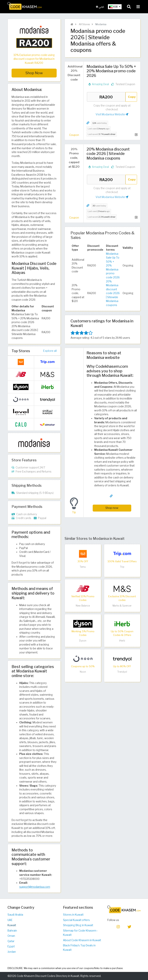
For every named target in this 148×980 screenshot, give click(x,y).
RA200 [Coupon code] (106, 97)
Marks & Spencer (122, 606)
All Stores (84, 24)
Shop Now (34, 73)
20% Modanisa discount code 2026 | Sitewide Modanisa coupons (113, 293)
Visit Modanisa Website (112, 114)
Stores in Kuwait (73, 915)
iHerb (122, 641)
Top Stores (21, 351)
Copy (132, 97)
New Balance (83, 606)
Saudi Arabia (15, 915)
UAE (10, 920)
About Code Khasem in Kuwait (82, 940)
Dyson (83, 641)
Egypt (11, 946)
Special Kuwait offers (76, 920)
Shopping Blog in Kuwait (78, 925)
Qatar (11, 941)
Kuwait (12, 925)
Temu (83, 567)
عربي (100, 7)
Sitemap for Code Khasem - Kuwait (80, 933)
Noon (83, 672)
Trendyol (122, 672)
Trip (122, 567)
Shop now (112, 508)
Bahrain (12, 931)
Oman (11, 936)
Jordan (12, 952)
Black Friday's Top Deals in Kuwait (79, 948)
